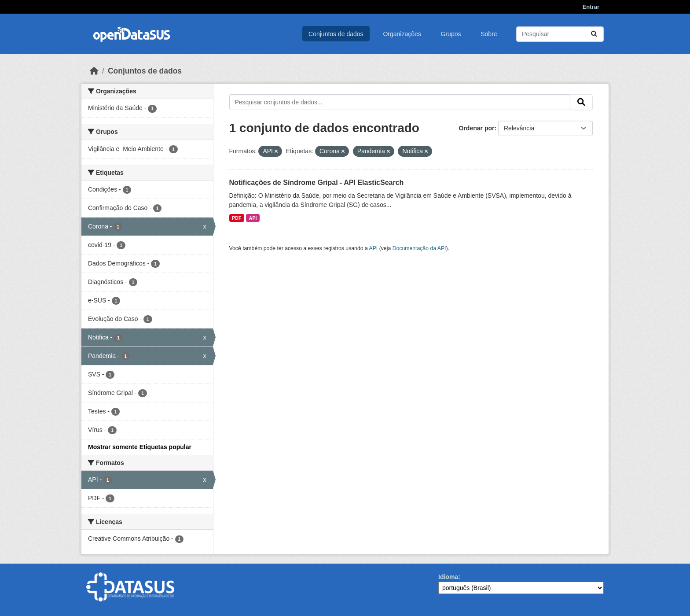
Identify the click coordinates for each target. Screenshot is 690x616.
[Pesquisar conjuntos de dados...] (560, 34)
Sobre (489, 34)
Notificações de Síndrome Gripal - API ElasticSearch (317, 183)
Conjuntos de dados (336, 34)
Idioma (448, 577)
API (253, 218)
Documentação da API (419, 248)
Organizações (402, 34)
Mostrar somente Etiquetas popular (140, 447)
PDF (237, 218)
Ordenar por (477, 128)
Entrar (591, 7)
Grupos (451, 34)
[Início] (94, 71)
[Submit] (594, 34)
